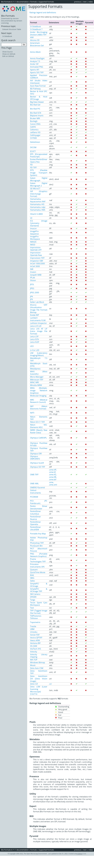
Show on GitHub (9, 54)
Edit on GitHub (8, 56)
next (85, 2)
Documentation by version (12, 21)
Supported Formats (46, 2)
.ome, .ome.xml (53, 484)
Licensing (5, 23)
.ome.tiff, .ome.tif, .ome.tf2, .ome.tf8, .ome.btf (53, 475)
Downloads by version (10, 18)
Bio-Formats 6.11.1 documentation (15, 2)
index (91, 2)
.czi (50, 684)
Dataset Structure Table (12, 29)
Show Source (7, 52)
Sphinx (80, 854)
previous (78, 2)
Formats (34, 2)
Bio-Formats (8, 16)
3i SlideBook (7, 36)
